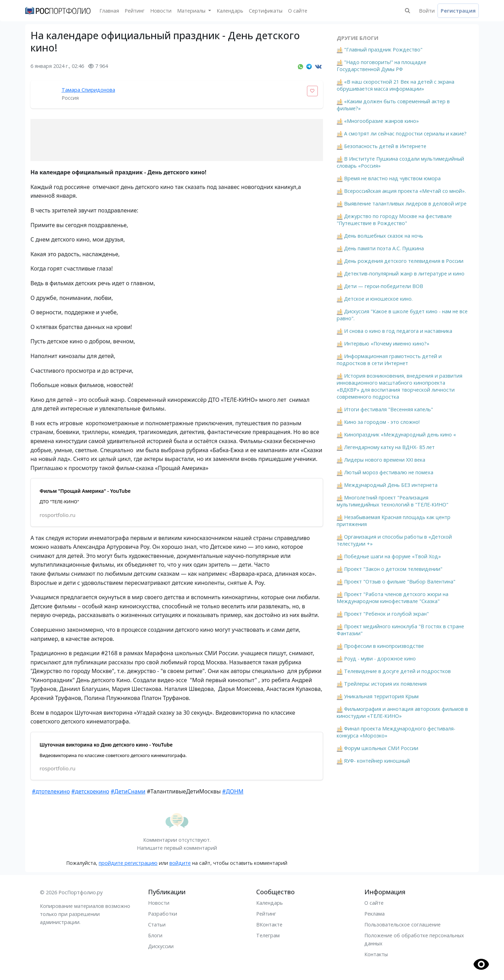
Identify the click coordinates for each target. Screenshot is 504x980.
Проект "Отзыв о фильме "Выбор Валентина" (400, 582)
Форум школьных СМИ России (381, 748)
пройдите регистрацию (128, 863)
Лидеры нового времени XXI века (385, 460)
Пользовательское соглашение (402, 925)
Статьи (157, 925)
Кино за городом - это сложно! (382, 422)
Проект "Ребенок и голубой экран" (386, 614)
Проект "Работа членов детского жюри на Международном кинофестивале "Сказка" (393, 598)
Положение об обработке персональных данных (414, 939)
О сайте (298, 11)
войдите (180, 863)
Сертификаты (266, 11)
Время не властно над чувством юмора (392, 178)
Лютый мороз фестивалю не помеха (389, 472)
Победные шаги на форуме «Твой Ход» (393, 556)
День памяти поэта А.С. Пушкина (384, 248)
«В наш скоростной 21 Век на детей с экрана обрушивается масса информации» (395, 85)
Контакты (376, 954)
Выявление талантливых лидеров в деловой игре (405, 204)
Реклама (374, 914)
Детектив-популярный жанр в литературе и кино (404, 274)
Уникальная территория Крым (381, 696)
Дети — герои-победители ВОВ (384, 286)
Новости (161, 11)
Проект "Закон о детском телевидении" (393, 569)
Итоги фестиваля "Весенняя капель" (388, 409)
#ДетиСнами (128, 791)
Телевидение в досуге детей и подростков (397, 671)
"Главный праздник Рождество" (383, 50)
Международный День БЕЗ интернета (391, 485)
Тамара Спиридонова (88, 90)
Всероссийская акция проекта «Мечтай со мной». (405, 191)
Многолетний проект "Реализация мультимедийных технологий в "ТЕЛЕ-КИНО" (393, 501)
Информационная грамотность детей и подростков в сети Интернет (389, 360)
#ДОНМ (233, 791)
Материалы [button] (192, 11)
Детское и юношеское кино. (378, 299)
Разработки (163, 914)
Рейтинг (135, 11)
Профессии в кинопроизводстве (384, 646)
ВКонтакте (269, 925)
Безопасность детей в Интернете (385, 146)
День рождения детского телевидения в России (404, 261)
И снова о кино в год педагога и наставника (398, 331)
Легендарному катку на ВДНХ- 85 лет (389, 447)
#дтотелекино (51, 791)
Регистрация (458, 11)
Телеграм (268, 935)
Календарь (230, 11)
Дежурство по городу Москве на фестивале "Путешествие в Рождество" (394, 220)
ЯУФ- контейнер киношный (377, 761)
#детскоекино (90, 791)
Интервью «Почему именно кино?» (387, 344)
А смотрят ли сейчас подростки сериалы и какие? (405, 134)
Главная (109, 11)
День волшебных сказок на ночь (384, 236)
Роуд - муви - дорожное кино (380, 659)
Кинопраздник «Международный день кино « (400, 435)
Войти (427, 11)
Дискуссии (161, 946)
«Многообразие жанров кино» (381, 121)
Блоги (155, 935)
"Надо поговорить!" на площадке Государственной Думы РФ (381, 66)
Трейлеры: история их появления (385, 684)
